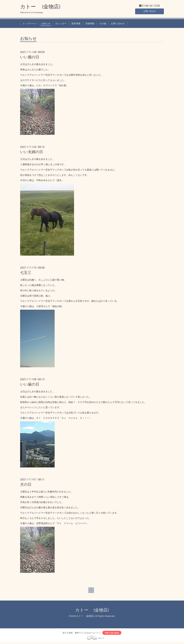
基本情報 (76, 24)
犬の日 (26, 485)
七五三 (26, 273)
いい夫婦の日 (32, 153)
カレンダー (61, 24)
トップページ (29, 24)
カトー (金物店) (40, 7)
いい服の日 (30, 58)
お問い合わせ (149, 12)
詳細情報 (90, 24)
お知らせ (46, 24)
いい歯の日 (30, 385)
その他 (103, 24)
